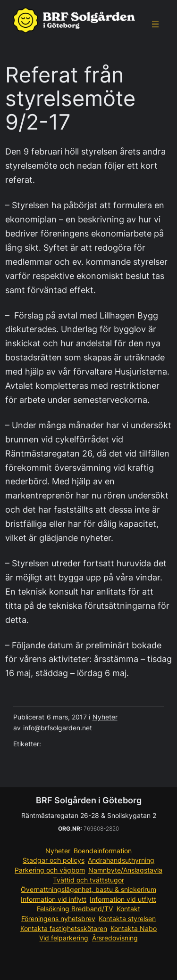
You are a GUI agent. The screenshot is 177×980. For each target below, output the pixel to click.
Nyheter (105, 717)
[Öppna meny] (155, 24)
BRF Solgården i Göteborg (89, 800)
